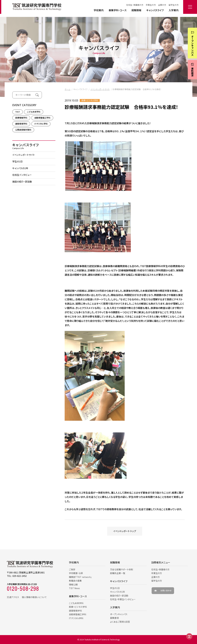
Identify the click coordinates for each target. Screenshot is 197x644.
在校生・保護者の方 (135, 5)
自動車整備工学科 (42, 118)
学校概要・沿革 (76, 573)
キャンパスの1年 (20, 168)
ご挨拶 (72, 569)
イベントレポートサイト (100, 89)
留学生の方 (174, 5)
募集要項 (114, 618)
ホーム (67, 89)
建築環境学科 (21, 124)
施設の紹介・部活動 (22, 182)
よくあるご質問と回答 (120, 622)
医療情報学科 (21, 118)
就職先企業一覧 (118, 573)
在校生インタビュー (22, 175)
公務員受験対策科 (23, 130)
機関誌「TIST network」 (80, 577)
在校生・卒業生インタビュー (123, 599)
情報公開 (73, 584)
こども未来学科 (34, 112)
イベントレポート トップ (125, 531)
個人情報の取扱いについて (34, 597)
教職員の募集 (75, 581)
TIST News (74, 588)
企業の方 (162, 5)
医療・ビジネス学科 (90, 100)
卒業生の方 (151, 5)
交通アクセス (13, 597)
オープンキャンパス (119, 614)
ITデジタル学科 (41, 124)
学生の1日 (17, 161)
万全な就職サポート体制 (122, 569)
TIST (18, 112)
